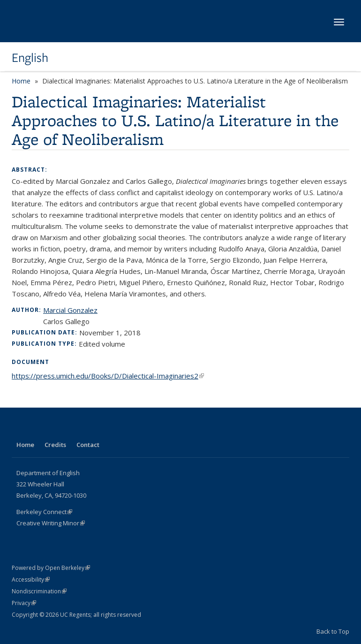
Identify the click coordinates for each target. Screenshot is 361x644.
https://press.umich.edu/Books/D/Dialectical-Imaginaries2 (108, 376)
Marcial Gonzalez (70, 310)
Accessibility (31, 580)
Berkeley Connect (44, 512)
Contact (88, 445)
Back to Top (333, 631)
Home (21, 81)
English (30, 58)
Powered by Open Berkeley (51, 568)
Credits (55, 445)
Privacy (24, 603)
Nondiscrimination (39, 591)
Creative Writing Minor (51, 523)
